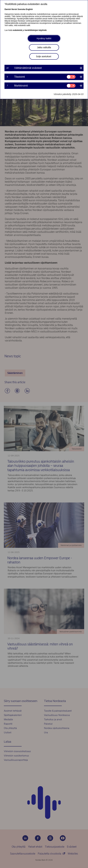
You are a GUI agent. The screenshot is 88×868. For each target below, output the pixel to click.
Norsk (14, 9)
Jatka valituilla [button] (44, 47)
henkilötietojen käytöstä (36, 30)
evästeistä (17, 30)
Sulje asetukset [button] (44, 56)
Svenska (21, 9)
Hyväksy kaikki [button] (44, 38)
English (29, 9)
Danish (8, 9)
